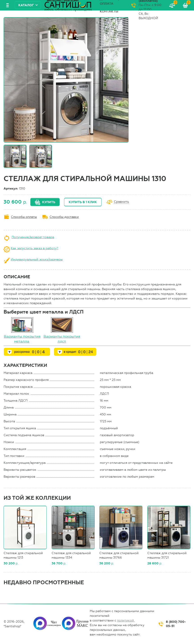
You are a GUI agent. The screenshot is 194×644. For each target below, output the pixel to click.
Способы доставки (64, 217)
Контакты (109, 11)
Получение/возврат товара (33, 237)
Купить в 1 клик (83, 202)
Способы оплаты (24, 217)
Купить (49, 202)
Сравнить (121, 202)
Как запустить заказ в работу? (34, 248)
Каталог (26, 5)
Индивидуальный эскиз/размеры (37, 259)
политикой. (126, 620)
